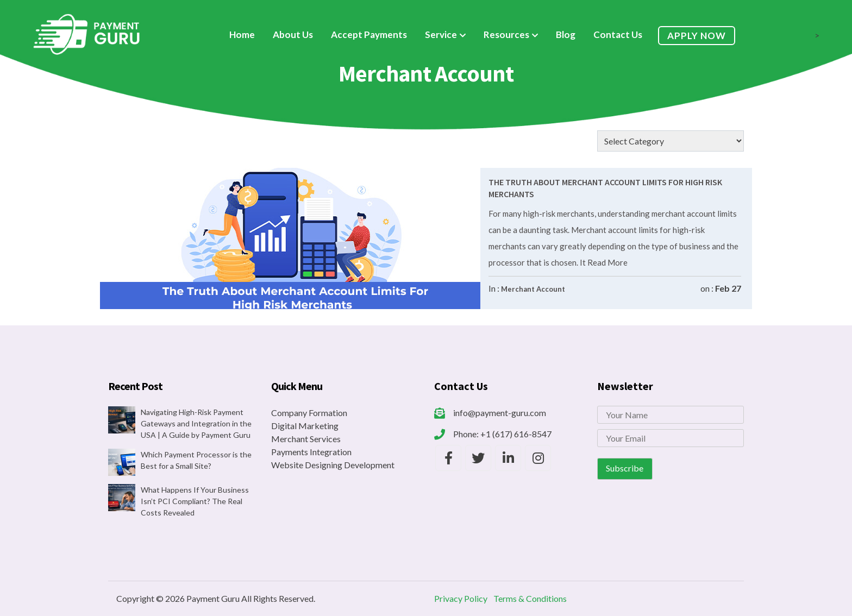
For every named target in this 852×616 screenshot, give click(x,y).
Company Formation (309, 413)
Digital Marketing (305, 426)
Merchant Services (306, 439)
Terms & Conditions (530, 598)
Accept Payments (369, 34)
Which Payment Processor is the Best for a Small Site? (196, 460)
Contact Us (618, 34)
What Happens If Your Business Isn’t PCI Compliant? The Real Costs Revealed (195, 501)
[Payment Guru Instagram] (538, 458)
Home (242, 34)
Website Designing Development (333, 465)
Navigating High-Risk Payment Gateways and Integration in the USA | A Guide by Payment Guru (196, 423)
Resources (506, 34)
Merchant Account (533, 289)
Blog (566, 34)
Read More (607, 262)
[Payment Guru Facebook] (448, 458)
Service (441, 34)
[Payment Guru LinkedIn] (508, 458)
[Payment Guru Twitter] (478, 458)
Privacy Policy (461, 598)
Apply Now (697, 36)
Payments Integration (311, 452)
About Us (293, 34)
